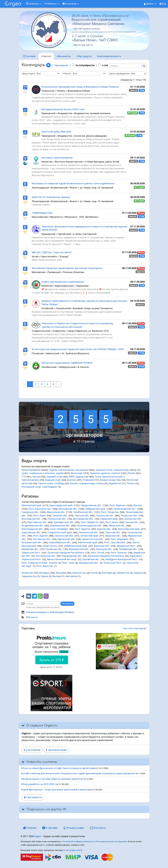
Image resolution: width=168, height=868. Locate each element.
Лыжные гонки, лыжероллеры (113, 470)
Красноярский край (129, 529)
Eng (163, 4)
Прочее (36, 477)
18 (139, 135)
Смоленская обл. (64, 536)
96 (142, 113)
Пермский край (109, 519)
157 (141, 353)
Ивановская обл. (56, 512)
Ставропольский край (60, 532)
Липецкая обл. (104, 549)
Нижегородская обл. (125, 509)
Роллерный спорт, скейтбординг (40, 487)
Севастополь (50, 546)
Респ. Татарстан (110, 512)
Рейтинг (52, 4)
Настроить (67, 603)
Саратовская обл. (31, 532)
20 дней (130, 135)
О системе (71, 4)
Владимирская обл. (32, 526)
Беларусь (44, 573)
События (34, 4)
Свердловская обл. (91, 505)
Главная (30, 828)
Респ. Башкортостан (40, 509)
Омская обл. (132, 522)
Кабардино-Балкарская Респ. (122, 559)
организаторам (56, 750)
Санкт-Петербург (59, 529)
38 (142, 256)
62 (142, 230)
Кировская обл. (30, 549)
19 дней (133, 113)
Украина (138, 573)
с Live (103, 65)
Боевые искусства (110, 480)
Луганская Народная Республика (66, 553)
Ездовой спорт (55, 477)
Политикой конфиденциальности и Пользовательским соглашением (95, 842)
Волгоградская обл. (32, 529)
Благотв (109, 56)
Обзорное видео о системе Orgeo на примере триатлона (52, 779)
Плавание (88, 480)
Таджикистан (29, 576)
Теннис (131, 483)
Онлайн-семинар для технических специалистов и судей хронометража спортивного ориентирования (78, 773)
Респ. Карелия (117, 505)
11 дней (139, 187)
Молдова (61, 573)
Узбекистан (123, 573)
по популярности (83, 65)
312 (141, 216)
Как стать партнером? (135, 628)
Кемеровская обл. (60, 526)
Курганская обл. (66, 539)
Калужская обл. (133, 519)
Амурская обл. (113, 536)
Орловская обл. (91, 559)
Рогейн (131, 473)
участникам (32, 750)
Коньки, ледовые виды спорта (87, 483)
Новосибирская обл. (60, 542)
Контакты (98, 828)
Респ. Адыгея (40, 536)
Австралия (71, 576)
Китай (95, 573)
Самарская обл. (30, 512)
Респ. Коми (39, 516)
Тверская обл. (60, 516)
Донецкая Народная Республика (106, 556)
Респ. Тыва (68, 563)
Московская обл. (68, 509)
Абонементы (64, 56)
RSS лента (32, 617)
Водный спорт (53, 480)
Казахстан (27, 573)
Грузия (44, 576)
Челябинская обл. (83, 512)
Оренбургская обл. (64, 522)
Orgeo (38, 836)
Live (141, 213)
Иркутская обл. (117, 526)
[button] (150, 4)
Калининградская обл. (89, 526)
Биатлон (72, 480)
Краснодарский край (61, 505)
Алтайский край (89, 536)
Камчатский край (88, 542)
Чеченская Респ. (113, 563)
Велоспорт (77, 473)
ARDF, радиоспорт (79, 477)
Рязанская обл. (129, 516)
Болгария (107, 573)
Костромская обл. (46, 556)
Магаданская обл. (89, 563)
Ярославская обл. (37, 522)
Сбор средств (84, 56)
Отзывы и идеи (74, 828)
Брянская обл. (102, 546)
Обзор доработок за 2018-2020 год (40, 784)
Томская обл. (82, 516)
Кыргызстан (79, 573)
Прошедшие (61, 65)
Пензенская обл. (57, 519)
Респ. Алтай (97, 553)
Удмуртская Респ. (126, 546)
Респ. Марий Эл (90, 522)
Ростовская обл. (42, 539)
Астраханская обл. (32, 542)
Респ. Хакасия (119, 553)
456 (141, 366)
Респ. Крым (112, 522)
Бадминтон (115, 483)
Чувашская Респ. (31, 553)
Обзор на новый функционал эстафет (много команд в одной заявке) (59, 768)
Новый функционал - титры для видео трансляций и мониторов (56, 790)
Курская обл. (104, 529)
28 (142, 90)
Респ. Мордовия (119, 539)
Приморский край (32, 505)
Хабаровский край (95, 509)
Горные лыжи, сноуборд (51, 483)
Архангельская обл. (93, 539)
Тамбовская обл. (128, 549)
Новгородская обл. (72, 556)
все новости (33, 797)
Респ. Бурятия (83, 529)
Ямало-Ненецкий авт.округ (62, 559)
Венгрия (57, 576)
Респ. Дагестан (45, 566)
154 (141, 327)
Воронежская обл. (79, 549)
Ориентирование (31, 470)
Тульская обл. (113, 532)
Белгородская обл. (83, 519)
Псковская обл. (54, 549)
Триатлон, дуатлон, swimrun (105, 473)
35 (142, 161)
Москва (138, 505)
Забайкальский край (76, 546)
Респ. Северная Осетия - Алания (39, 563)
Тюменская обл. (105, 516)
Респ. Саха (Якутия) (115, 542)
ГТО (24, 477)
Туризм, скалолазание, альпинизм (69, 470)
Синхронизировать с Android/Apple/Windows (50, 612)
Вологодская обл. (31, 519)
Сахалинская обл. (88, 532)
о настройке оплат (73, 850)
